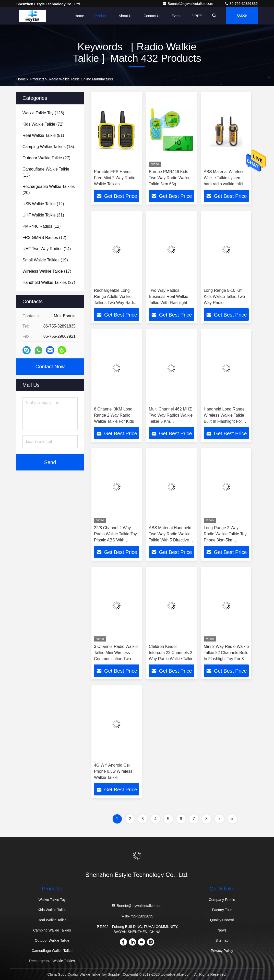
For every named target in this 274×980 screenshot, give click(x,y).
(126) (43, 113)
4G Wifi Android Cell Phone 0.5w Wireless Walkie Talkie (113, 771)
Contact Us (147, 16)
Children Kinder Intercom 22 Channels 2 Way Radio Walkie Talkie (171, 653)
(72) (43, 124)
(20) (49, 190)
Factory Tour (222, 910)
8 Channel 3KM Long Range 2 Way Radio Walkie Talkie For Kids (114, 415)
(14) (47, 249)
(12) (43, 204)
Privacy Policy (222, 951)
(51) (43, 135)
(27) (46, 158)
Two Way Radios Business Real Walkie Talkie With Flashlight (169, 297)
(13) (46, 172)
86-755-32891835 (241, 4)
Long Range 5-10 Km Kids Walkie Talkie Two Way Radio (224, 297)
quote (241, 16)
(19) (45, 260)
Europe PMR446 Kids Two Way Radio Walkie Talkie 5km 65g (170, 178)
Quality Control (222, 920)
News (222, 930)
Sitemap (222, 940)
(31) (43, 215)
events (172, 16)
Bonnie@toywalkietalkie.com (188, 4)
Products (97, 16)
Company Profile (222, 900)
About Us (121, 16)
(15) (48, 147)
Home (74, 16)
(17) (47, 271)
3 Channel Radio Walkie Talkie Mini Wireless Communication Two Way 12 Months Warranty (116, 659)
